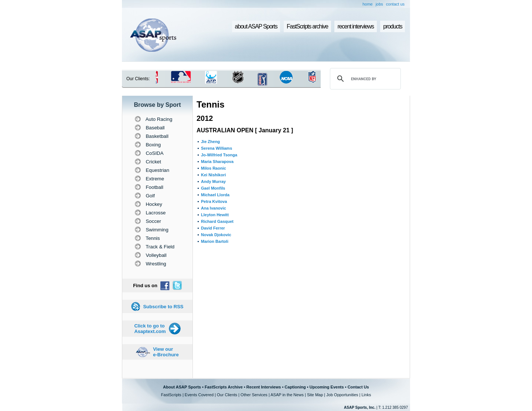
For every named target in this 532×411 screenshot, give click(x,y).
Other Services (254, 395)
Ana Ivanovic (214, 208)
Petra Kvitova (214, 201)
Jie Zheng (210, 142)
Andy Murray (213, 181)
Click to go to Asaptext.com (150, 329)
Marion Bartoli (215, 241)
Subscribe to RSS (163, 307)
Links (366, 395)
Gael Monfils (213, 188)
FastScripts (171, 395)
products (393, 26)
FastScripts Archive (224, 387)
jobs (379, 4)
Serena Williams (216, 148)
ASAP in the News (287, 395)
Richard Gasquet (217, 221)
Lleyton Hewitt (215, 215)
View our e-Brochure (166, 352)
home (368, 4)
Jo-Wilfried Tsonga (219, 155)
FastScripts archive (307, 26)
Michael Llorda (215, 195)
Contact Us (358, 387)
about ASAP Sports (256, 26)
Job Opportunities (342, 395)
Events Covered (199, 395)
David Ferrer (213, 228)
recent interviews (355, 26)
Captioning (295, 387)
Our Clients (227, 395)
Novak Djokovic (216, 235)
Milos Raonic (214, 168)
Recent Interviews (264, 387)
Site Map (315, 395)
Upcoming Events (327, 387)
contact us (395, 4)
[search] (364, 79)
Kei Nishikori (213, 175)
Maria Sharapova (217, 162)
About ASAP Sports (182, 387)
